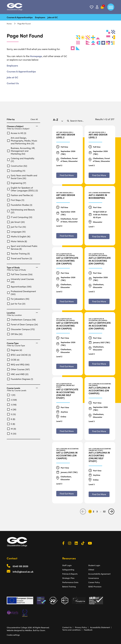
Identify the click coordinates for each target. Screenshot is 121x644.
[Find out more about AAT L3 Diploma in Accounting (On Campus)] (99, 431)
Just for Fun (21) (16, 304)
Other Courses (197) (18, 369)
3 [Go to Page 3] (97, 511)
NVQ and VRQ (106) (18, 364)
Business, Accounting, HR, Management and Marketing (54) (21, 151)
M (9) (12, 429)
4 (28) (12, 409)
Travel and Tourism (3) (20, 258)
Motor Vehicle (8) (17, 241)
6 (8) (11, 419)
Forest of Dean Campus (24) (23, 324)
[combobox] (59, 121)
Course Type (22, 343)
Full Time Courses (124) (20, 274)
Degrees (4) (15, 350)
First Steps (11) (16, 200)
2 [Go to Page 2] (94, 511)
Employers (40, 17)
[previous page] (83, 511)
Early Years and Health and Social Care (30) (22, 177)
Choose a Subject (22, 126)
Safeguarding (68, 570)
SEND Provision (95, 587)
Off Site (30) (15, 334)
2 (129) (12, 400)
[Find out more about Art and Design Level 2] (67, 175)
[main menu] (111, 7)
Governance (94, 578)
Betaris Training (69, 587)
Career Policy (94, 582)
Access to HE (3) (17, 133)
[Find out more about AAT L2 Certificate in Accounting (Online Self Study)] (67, 431)
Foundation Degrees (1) (20, 379)
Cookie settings (13, 635)
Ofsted (91, 570)
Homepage (36, 56)
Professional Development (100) (22, 293)
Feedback (88, 630)
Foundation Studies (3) (20, 205)
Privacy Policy (81, 627)
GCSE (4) (13, 360)
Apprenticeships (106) (19, 287)
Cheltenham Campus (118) (21, 320)
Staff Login (67, 565)
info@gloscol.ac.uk (23, 572)
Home (9, 24)
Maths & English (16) (19, 236)
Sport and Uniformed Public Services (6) (22, 247)
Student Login (94, 565)
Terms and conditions (71, 630)
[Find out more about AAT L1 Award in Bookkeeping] (99, 236)
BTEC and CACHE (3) (19, 355)
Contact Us (13, 83)
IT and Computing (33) (20, 217)
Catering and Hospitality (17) (21, 160)
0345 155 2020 (20, 566)
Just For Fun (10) (17, 227)
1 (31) (11, 395)
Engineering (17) (17, 183)
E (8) (11, 424)
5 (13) (11, 414)
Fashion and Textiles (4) (20, 195)
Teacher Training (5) (18, 254)
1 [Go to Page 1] (90, 511)
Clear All (34, 119)
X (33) (12, 434)
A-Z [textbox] (56, 119)
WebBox (29, 630)
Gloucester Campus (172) (21, 329)
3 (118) (12, 405)
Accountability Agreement (99, 574)
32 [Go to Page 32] (104, 511)
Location (22, 313)
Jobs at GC (53, 17)
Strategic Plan (68, 578)
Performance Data (70, 582)
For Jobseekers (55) (18, 299)
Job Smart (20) (16, 222)
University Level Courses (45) (21, 280)
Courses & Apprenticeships (20, 17)
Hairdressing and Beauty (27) (21, 211)
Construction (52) (17, 166)
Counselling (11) (16, 171)
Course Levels (22, 388)
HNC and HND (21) (18, 374)
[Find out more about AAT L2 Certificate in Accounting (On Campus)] (67, 301)
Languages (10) (16, 232)
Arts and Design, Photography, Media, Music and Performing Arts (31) (22, 141)
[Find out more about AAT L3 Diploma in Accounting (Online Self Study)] (99, 494)
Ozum (42, 630)
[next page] (111, 511)
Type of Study (22, 267)
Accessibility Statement (100, 627)
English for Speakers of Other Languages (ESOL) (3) (23, 189)
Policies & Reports (70, 574)
